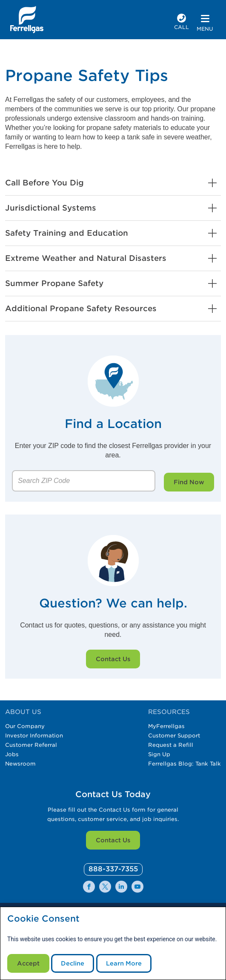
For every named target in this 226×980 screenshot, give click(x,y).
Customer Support (174, 736)
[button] (113, 183)
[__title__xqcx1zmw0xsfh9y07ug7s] (27, 20)
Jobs (12, 754)
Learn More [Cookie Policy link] (124, 963)
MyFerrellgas (166, 726)
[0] (113, 869)
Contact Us (113, 659)
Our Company (25, 726)
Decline (73, 963)
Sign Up (159, 754)
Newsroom (20, 764)
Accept (28, 963)
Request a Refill (171, 745)
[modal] (113, 943)
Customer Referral (31, 745)
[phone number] (182, 23)
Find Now (189, 482)
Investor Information (34, 736)
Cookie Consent (43, 919)
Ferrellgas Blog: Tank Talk (185, 764)
